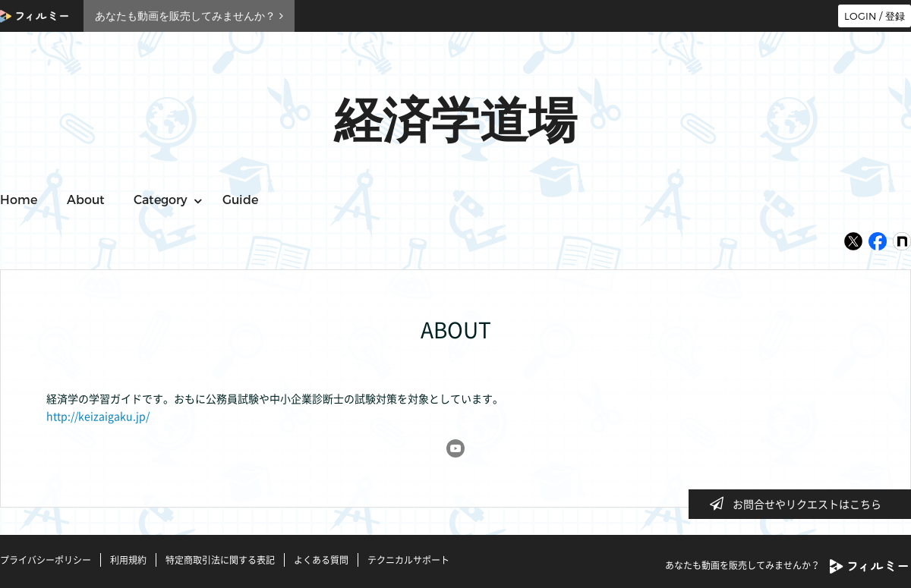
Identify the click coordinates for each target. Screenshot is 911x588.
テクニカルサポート (408, 560)
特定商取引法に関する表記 (220, 560)
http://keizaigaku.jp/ (98, 416)
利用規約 (128, 560)
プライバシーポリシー (46, 560)
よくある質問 (321, 560)
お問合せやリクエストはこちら (800, 504)
